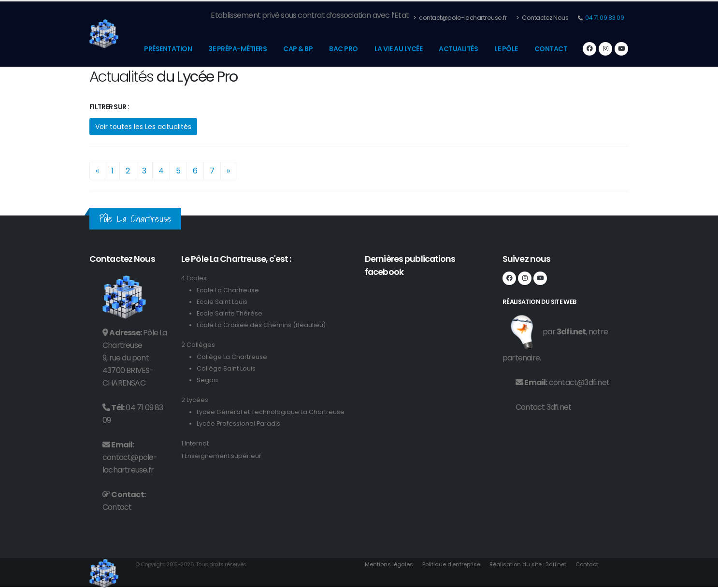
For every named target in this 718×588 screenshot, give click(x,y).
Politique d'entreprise (451, 564)
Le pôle (506, 49)
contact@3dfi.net (579, 382)
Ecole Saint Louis (222, 302)
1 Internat (195, 443)
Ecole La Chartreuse (228, 290)
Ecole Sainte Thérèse (230, 313)
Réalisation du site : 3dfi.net (528, 564)
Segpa (207, 380)
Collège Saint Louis (226, 368)
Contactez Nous (542, 18)
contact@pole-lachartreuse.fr (460, 18)
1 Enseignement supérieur (221, 456)
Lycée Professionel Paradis (238, 423)
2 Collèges (198, 345)
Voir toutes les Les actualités (143, 127)
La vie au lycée (399, 49)
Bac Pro (344, 49)
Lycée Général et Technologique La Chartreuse (271, 412)
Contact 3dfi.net (543, 407)
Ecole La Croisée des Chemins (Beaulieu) (261, 325)
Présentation (168, 49)
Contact (551, 49)
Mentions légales (389, 564)
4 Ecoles (194, 278)
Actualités (458, 49)
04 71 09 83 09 (604, 18)
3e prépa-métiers (237, 49)
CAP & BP (298, 49)
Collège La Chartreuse (232, 357)
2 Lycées (195, 400)
